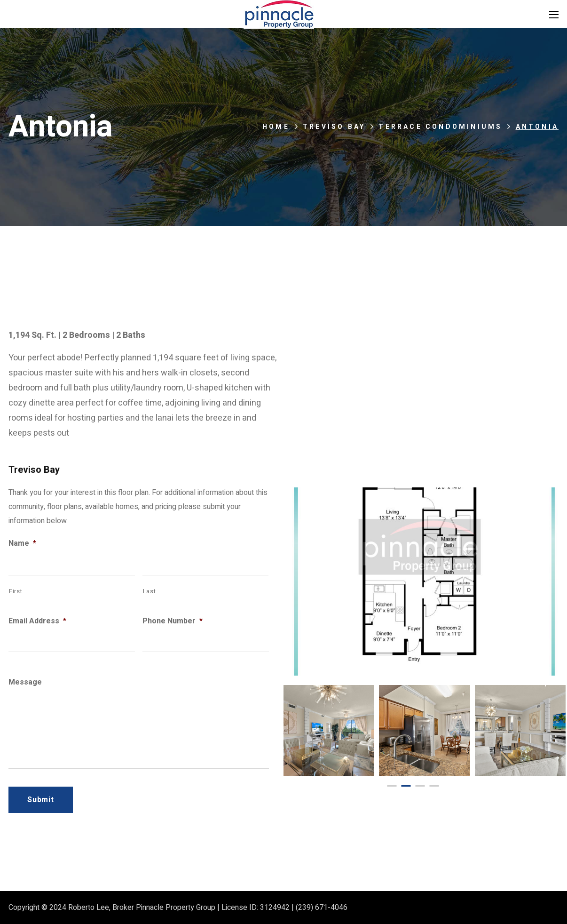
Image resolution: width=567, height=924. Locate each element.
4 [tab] (434, 786)
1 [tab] (392, 786)
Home (276, 127)
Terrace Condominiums (440, 127)
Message (25, 682)
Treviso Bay (334, 127)
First (16, 591)
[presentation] (392, 786)
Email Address (37, 621)
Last (150, 591)
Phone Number (173, 621)
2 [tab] (406, 786)
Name (22, 544)
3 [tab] (420, 786)
